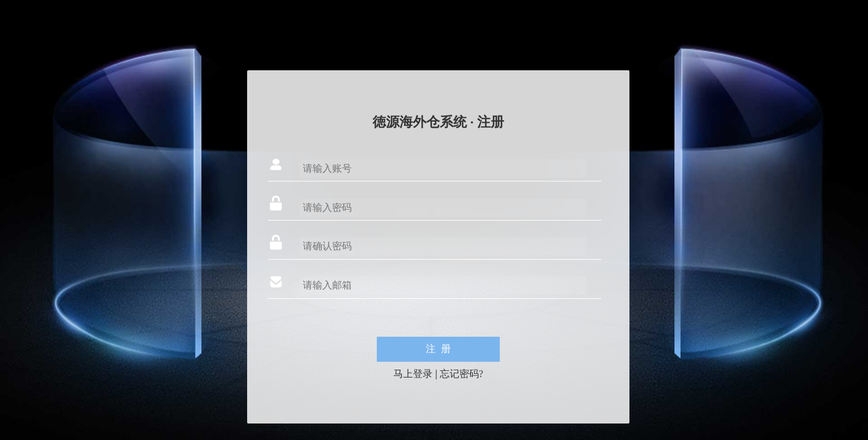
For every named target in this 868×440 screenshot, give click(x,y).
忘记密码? (462, 374)
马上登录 (413, 374)
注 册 (438, 349)
